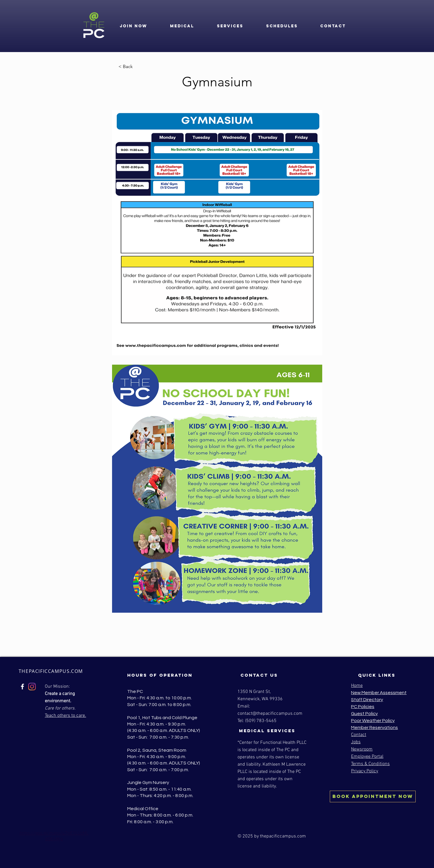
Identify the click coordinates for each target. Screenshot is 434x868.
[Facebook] (22, 687)
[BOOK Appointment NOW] (373, 796)
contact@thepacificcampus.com (270, 714)
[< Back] (138, 67)
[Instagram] (32, 687)
